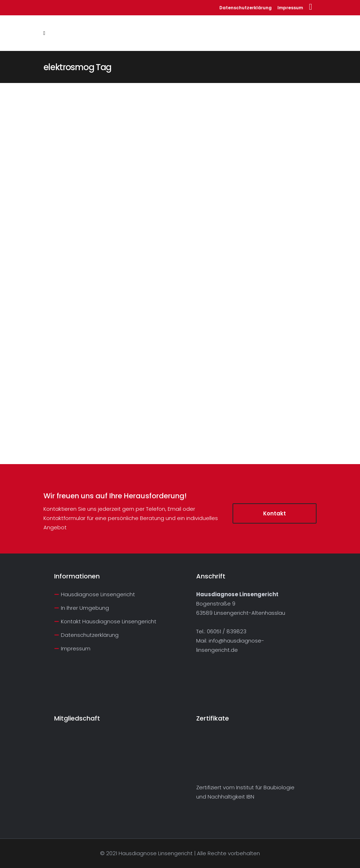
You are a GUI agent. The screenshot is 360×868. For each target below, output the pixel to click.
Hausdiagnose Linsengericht (98, 594)
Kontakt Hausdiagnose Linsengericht (109, 621)
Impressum (290, 8)
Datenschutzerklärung (246, 8)
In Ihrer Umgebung (85, 608)
